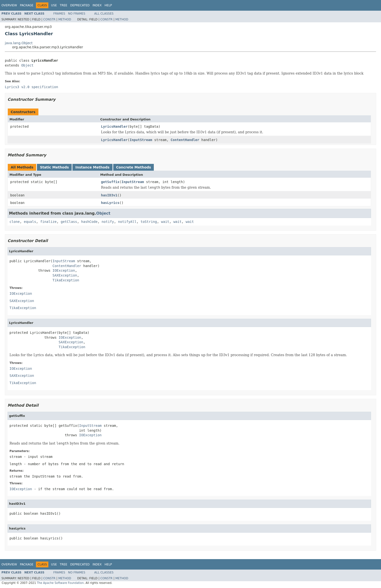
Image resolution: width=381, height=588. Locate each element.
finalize (48, 222)
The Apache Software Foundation (60, 583)
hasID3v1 (109, 195)
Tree (64, 5)
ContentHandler (185, 140)
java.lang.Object (19, 43)
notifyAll (127, 222)
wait (165, 222)
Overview (9, 5)
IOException (64, 270)
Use (54, 5)
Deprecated (80, 5)
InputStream (141, 140)
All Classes (104, 14)
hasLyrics (110, 203)
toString (149, 222)
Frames (59, 14)
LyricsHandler (114, 126)
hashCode (89, 222)
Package (27, 5)
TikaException (66, 280)
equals (30, 222)
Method (65, 19)
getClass (69, 222)
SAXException (65, 275)
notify (108, 222)
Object (27, 65)
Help (108, 5)
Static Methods (54, 167)
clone (15, 222)
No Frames (77, 14)
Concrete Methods (134, 167)
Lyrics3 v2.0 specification (31, 87)
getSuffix (110, 182)
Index (97, 5)
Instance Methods (92, 167)
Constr (49, 19)
